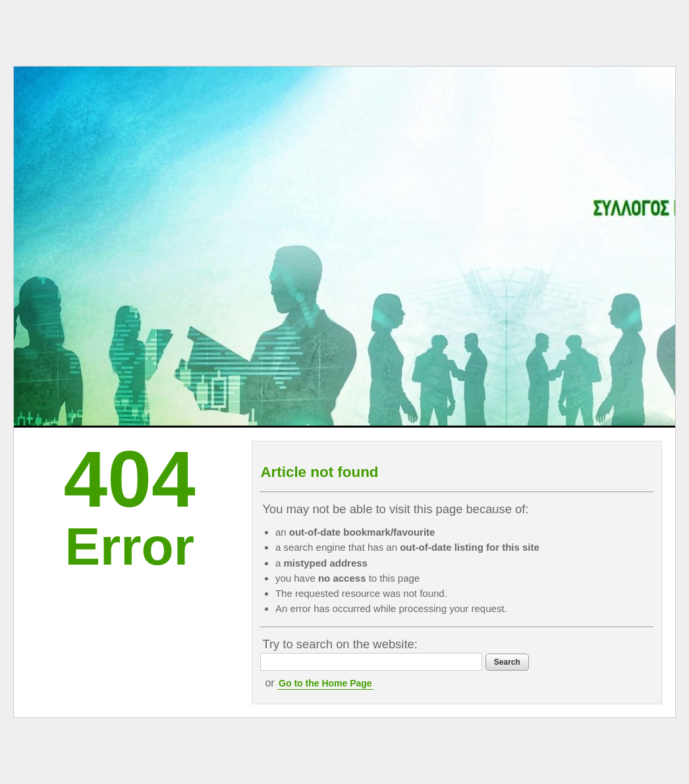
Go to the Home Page (325, 683)
